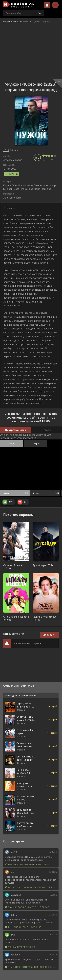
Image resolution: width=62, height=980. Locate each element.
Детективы (24, 22)
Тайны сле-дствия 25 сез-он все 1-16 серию (31, 967)
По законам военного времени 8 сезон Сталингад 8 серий (31, 887)
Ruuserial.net (10, 22)
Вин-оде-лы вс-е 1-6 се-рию (23, 927)
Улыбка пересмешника (20, 947)
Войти (47, 5)
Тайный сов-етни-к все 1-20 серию (27, 907)
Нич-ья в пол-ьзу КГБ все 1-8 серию (27, 864)
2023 (6, 150)
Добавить (49, 635)
